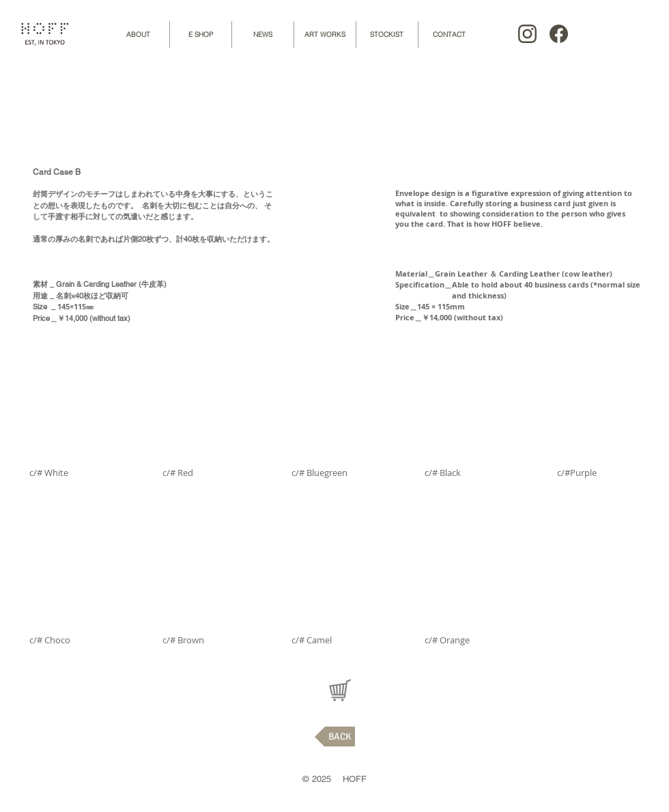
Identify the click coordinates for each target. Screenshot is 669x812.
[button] (76, 437)
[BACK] (335, 737)
